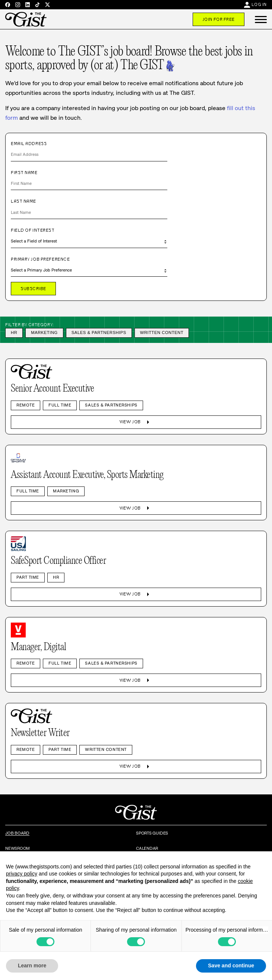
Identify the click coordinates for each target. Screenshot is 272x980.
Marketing (44, 332)
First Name (24, 173)
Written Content (162, 332)
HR (14, 332)
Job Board (17, 833)
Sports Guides (152, 833)
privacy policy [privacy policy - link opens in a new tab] (22, 874)
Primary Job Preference (40, 259)
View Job (136, 422)
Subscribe (33, 289)
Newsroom (18, 848)
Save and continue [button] (231, 965)
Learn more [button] (32, 965)
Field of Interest (33, 230)
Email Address (29, 144)
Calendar (147, 848)
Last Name (23, 201)
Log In (259, 4)
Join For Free (219, 19)
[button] (261, 19)
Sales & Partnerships (99, 332)
